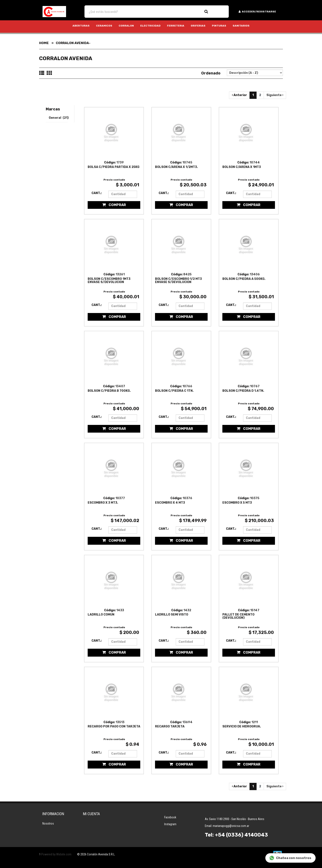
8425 (187, 274)
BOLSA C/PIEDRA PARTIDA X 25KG (114, 167)
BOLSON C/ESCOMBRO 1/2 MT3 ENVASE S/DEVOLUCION (178, 280)
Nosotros (48, 823)
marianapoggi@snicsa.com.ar (231, 826)
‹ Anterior (239, 95)
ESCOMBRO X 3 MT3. (103, 503)
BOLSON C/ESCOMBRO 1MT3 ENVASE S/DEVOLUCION (109, 280)
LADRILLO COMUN (101, 615)
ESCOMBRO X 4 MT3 (170, 503)
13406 (255, 274)
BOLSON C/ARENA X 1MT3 (242, 167)
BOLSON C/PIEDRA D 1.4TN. (243, 391)
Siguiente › (275, 95)
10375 (255, 498)
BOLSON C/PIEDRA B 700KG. (109, 391)
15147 (255, 610)
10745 (187, 162)
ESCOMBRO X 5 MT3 (237, 503)
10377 (120, 498)
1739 (120, 162)
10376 (187, 498)
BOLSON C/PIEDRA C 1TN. (174, 391)
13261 (120, 274)
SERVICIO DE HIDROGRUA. (242, 727)
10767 (255, 386)
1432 (187, 610)
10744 (255, 162)
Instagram (170, 824)
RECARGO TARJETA (170, 727)
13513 (120, 722)
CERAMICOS (104, 26)
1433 (120, 610)
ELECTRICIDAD (150, 26)
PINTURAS (219, 26)
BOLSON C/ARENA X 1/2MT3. (176, 167)
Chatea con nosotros (290, 858)
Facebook (170, 817)
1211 (255, 722)
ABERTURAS (81, 26)
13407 (120, 386)
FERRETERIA (176, 26)
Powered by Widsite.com (55, 854)
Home (44, 43)
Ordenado (211, 73)
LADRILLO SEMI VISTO (172, 615)
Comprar (114, 205)
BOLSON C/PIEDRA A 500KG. (244, 279)
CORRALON (126, 26)
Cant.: (97, 193)
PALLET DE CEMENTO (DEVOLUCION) (238, 616)
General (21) (58, 118)
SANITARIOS (241, 26)
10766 (187, 386)
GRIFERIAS (198, 26)
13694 (187, 722)
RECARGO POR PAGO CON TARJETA (114, 727)
